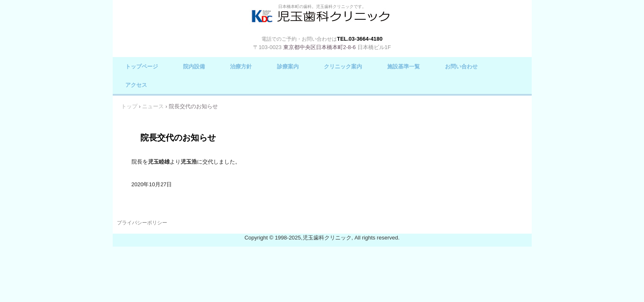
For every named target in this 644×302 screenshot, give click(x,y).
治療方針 (241, 66)
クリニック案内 (343, 66)
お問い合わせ (461, 66)
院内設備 (194, 66)
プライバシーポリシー (142, 223)
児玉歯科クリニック (322, 22)
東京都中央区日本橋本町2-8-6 (319, 47)
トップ (129, 106)
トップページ (142, 66)
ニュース (153, 106)
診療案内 (288, 66)
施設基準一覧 (403, 66)
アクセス (136, 85)
